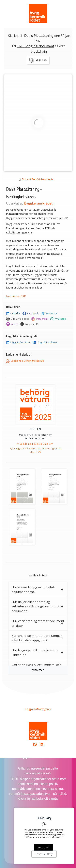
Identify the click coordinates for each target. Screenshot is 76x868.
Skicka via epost (17, 319)
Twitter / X (49, 314)
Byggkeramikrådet (38, 203)
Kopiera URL (29, 324)
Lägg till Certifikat (18, 343)
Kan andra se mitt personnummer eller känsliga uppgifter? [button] (37, 638)
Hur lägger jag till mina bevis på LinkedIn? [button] (35, 652)
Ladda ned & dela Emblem (35, 444)
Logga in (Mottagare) (38, 709)
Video (12, 324)
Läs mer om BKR (16, 296)
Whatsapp (58, 319)
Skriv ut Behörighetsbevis (38, 179)
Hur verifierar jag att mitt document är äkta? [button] (38, 623)
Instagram (40, 319)
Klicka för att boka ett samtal (38, 799)
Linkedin (13, 314)
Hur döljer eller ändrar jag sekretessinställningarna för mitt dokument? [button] (36, 606)
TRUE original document (36, 46)
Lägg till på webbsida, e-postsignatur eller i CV (36, 450)
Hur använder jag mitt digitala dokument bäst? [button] (33, 589)
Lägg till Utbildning (45, 343)
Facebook (31, 314)
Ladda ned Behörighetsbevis (25, 361)
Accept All (43, 847)
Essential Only (44, 854)
